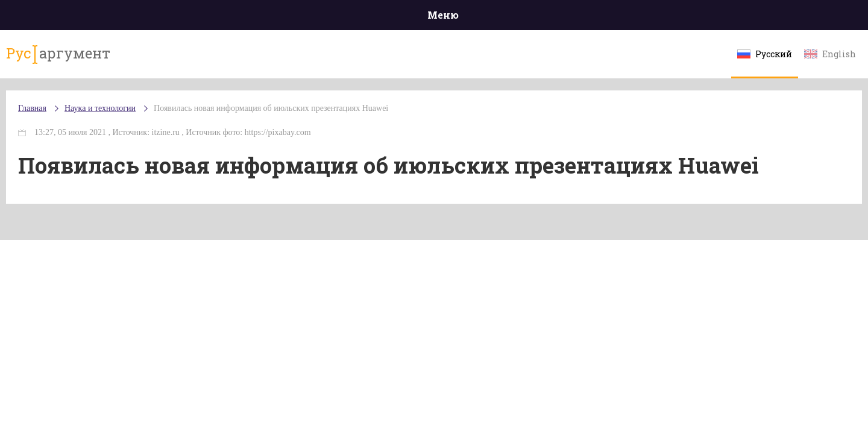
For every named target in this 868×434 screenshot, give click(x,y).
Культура (619, 18)
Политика (259, 18)
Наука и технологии (536, 24)
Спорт (461, 18)
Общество (327, 18)
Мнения (765, 18)
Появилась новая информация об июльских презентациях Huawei (343, 120)
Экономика (398, 18)
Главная (103, 18)
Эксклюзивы (694, 18)
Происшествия (179, 18)
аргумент (124, 60)
